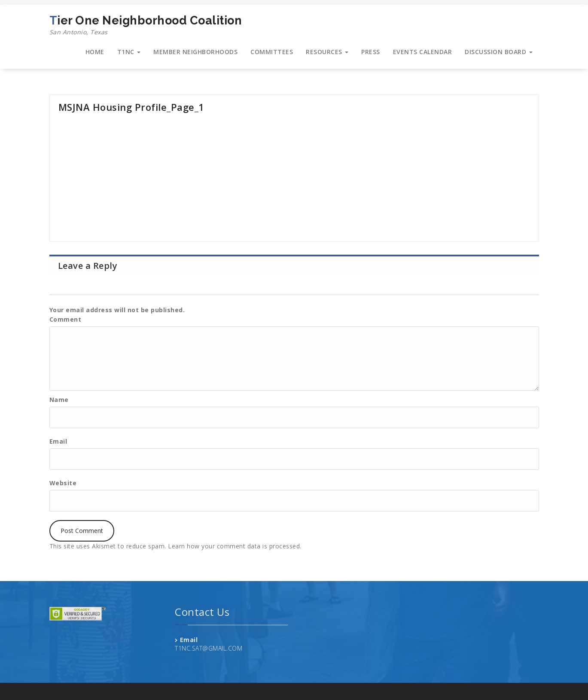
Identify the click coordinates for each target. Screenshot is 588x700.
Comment (66, 319)
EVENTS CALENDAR (423, 52)
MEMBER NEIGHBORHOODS (195, 52)
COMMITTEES (272, 52)
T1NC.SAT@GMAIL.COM (209, 648)
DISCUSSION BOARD (499, 52)
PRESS (371, 52)
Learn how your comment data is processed (234, 546)
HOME (95, 52)
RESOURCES (327, 52)
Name (59, 400)
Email (58, 441)
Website (63, 483)
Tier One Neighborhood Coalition (146, 25)
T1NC (129, 52)
